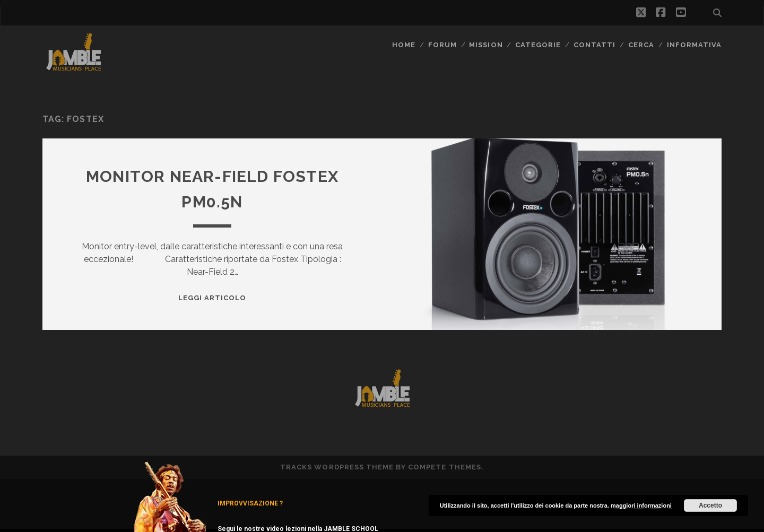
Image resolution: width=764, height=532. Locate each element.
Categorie (538, 45)
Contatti (594, 45)
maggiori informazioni (641, 505)
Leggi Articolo (212, 298)
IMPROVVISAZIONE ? (250, 503)
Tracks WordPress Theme (337, 467)
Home (404, 45)
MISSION (486, 45)
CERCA (641, 45)
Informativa (694, 45)
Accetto (710, 505)
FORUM (442, 45)
